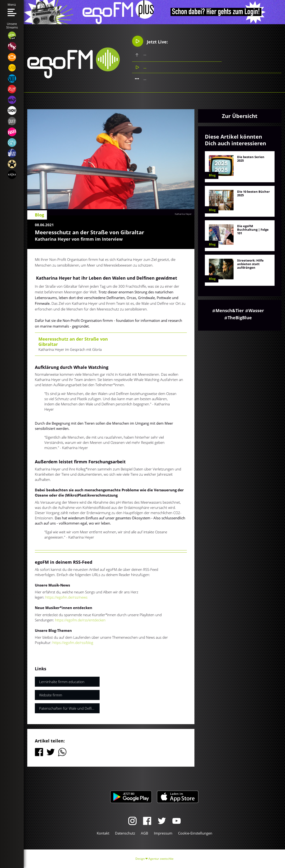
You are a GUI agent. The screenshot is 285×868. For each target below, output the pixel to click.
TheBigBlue (240, 318)
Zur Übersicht (240, 116)
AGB (145, 833)
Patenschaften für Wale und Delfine (67, 708)
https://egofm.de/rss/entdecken (80, 620)
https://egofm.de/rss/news (66, 597)
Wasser (256, 310)
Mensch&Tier (230, 310)
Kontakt (103, 833)
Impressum (163, 833)
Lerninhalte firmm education (62, 682)
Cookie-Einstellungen (195, 833)
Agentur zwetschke (161, 859)
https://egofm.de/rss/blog (73, 643)
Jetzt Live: (150, 41)
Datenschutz (125, 833)
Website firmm (51, 695)
